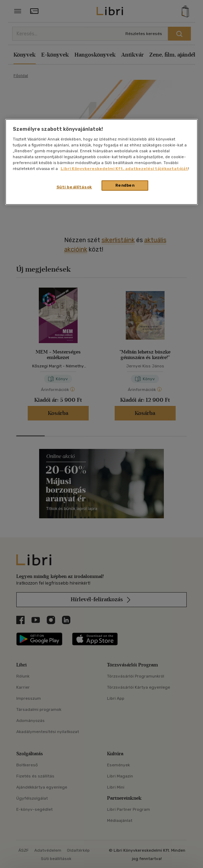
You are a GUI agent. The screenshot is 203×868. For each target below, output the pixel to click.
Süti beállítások (74, 187)
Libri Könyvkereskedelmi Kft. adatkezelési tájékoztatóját (124, 169)
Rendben (125, 185)
